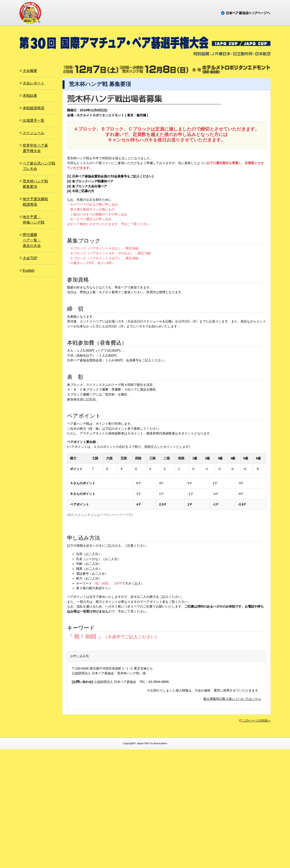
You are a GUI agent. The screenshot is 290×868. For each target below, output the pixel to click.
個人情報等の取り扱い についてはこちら (232, 817)
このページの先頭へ (256, 839)
